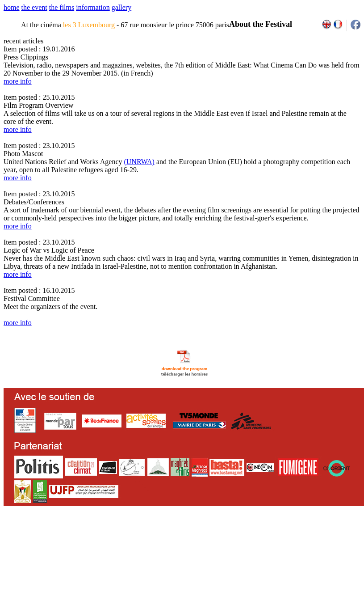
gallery (121, 7)
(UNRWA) (139, 162)
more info (18, 81)
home (12, 7)
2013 (294, 536)
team (161, 536)
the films (62, 7)
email (73, 536)
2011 (276, 536)
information (93, 7)
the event (34, 7)
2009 (257, 536)
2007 (237, 536)
